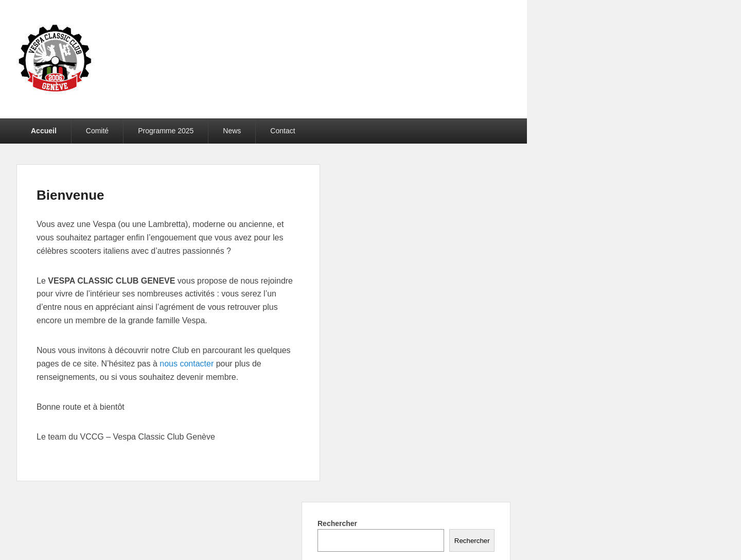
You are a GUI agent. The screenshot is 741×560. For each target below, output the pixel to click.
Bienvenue (70, 195)
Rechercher (337, 523)
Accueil (44, 131)
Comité (97, 131)
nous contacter (187, 364)
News (232, 131)
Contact (283, 131)
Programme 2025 (166, 131)
